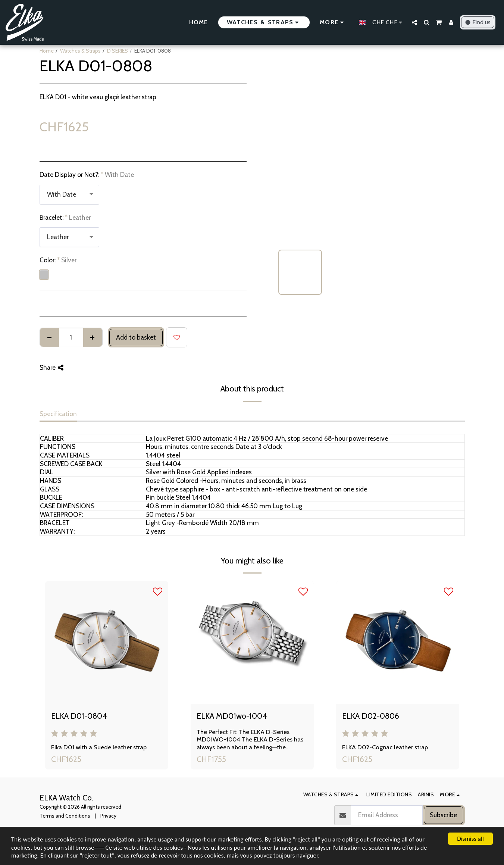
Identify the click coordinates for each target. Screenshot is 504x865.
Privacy (108, 816)
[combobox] (69, 195)
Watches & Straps (80, 51)
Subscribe (443, 815)
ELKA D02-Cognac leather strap (385, 747)
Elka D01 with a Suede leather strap (99, 747)
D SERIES (118, 51)
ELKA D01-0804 (79, 716)
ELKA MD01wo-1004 (232, 716)
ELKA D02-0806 (371, 716)
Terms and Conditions (65, 816)
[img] (107, 643)
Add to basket (136, 337)
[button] (414, 22)
